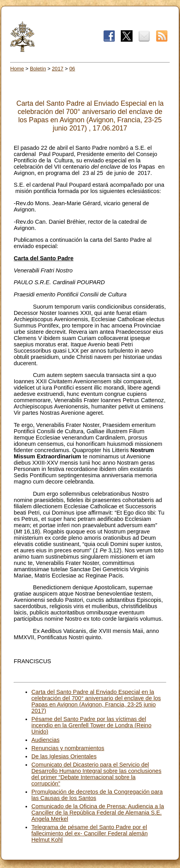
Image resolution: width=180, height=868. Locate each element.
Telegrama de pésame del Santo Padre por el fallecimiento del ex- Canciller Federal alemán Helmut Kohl (90, 833)
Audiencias (45, 740)
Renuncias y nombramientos (68, 748)
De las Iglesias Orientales (64, 756)
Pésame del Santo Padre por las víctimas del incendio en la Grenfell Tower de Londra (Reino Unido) (91, 725)
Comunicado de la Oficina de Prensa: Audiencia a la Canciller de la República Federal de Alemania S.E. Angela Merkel (98, 813)
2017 (57, 69)
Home (17, 69)
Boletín (38, 69)
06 (72, 69)
